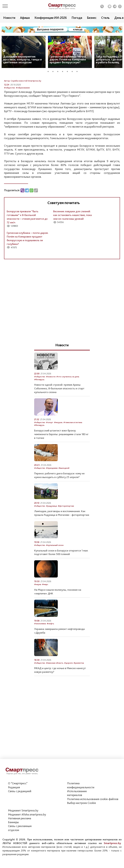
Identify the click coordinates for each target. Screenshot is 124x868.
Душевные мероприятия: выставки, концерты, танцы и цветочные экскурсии (22, 59)
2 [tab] (54, 71)
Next (120, 51)
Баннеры (13, 839)
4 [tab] (64, 71)
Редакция (14, 804)
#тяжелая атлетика (73, 444)
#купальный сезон (55, 566)
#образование (23, 109)
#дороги (68, 684)
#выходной (64, 489)
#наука (38, 606)
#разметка (79, 684)
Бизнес (92, 18)
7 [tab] (78, 71)
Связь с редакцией (20, 808)
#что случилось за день (68, 398)
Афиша (25, 18)
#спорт (50, 444)
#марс (45, 606)
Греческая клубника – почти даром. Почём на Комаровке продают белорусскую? (68, 59)
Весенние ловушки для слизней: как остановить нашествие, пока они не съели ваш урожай (73, 236)
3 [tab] (59, 71)
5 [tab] (68, 71)
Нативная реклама (20, 835)
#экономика (40, 645)
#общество (10, 109)
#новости (51, 398)
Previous (4, 51)
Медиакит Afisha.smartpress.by (27, 831)
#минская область (55, 684)
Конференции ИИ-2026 (51, 18)
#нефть (50, 645)
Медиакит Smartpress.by (23, 827)
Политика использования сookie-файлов (93, 815)
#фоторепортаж (66, 527)
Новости (9, 18)
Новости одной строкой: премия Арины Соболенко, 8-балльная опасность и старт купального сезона (59, 410)
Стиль (105, 18)
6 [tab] (73, 71)
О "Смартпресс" (18, 800)
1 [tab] (49, 71)
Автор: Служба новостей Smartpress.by (23, 102)
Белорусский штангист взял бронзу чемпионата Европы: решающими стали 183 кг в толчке (61, 455)
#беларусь (39, 401)
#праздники (52, 489)
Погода (77, 18)
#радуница (51, 527)
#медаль (58, 444)
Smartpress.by (112, 860)
